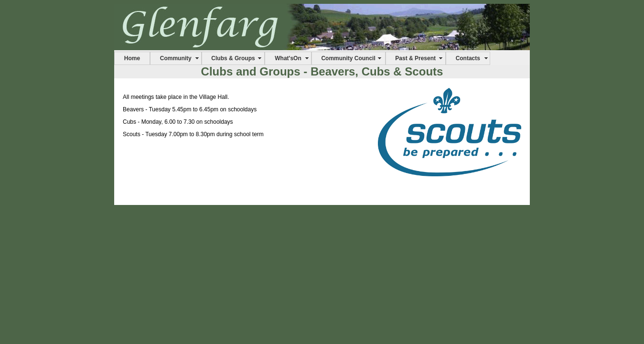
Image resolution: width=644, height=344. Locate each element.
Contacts (468, 58)
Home (132, 58)
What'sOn (288, 58)
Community (176, 58)
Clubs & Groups (233, 58)
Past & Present (415, 58)
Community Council (348, 58)
